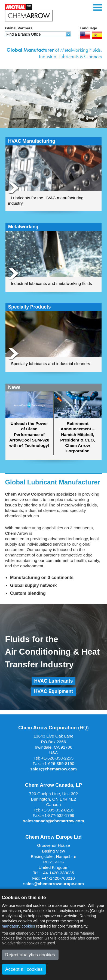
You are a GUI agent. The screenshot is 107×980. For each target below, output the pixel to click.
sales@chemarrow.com (53, 769)
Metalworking (23, 227)
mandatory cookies (18, 926)
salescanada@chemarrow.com (53, 821)
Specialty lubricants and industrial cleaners (51, 364)
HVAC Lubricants (54, 681)
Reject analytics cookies (30, 955)
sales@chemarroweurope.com (53, 884)
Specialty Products (30, 307)
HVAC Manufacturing (32, 141)
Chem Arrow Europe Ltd (53, 837)
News (14, 388)
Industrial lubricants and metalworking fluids (51, 283)
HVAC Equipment (53, 691)
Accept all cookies (24, 969)
